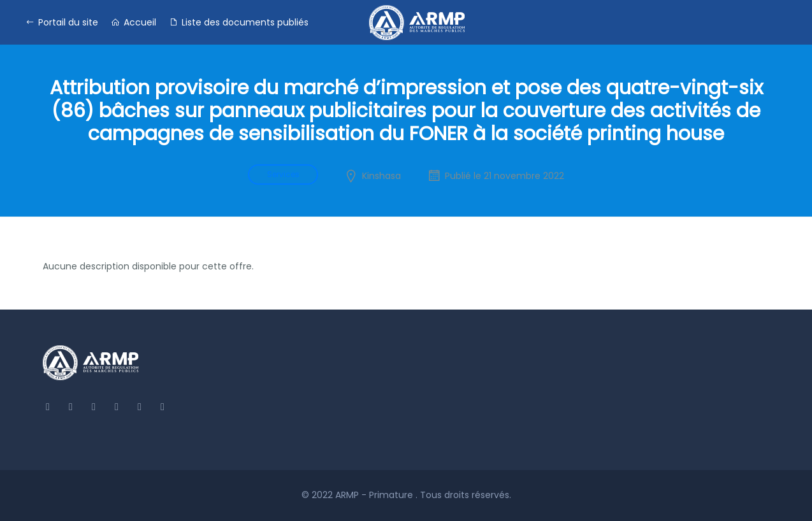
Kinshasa (381, 176)
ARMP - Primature (375, 495)
